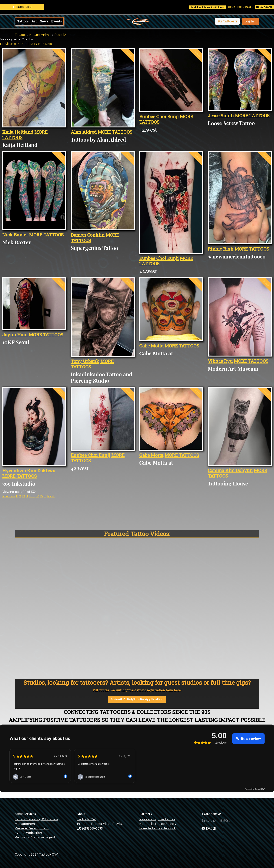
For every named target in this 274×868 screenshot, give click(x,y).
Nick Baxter (15, 235)
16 (43, 44)
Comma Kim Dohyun (230, 470)
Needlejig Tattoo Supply (158, 824)
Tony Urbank (85, 361)
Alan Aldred (84, 132)
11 (25, 44)
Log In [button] (249, 21)
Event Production (28, 833)
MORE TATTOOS (115, 132)
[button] (227, 21)
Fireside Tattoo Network (158, 828)
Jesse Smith (221, 116)
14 (35, 44)
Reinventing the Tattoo (157, 819)
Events (56, 21)
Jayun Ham (15, 335)
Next (49, 44)
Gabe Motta (151, 346)
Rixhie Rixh (221, 249)
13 (32, 44)
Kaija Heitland (18, 132)
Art (34, 21)
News (44, 21)
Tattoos (23, 21)
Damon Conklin (88, 235)
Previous (7, 44)
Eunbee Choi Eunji (159, 117)
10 (21, 44)
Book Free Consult (245, 7)
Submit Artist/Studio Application (137, 699)
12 (28, 44)
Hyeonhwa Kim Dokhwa (29, 471)
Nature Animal (40, 35)
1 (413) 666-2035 (90, 828)
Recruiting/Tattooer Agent (35, 837)
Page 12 (60, 35)
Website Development (32, 828)
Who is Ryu (220, 361)
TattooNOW (86, 819)
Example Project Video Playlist (100, 824)
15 (39, 44)
